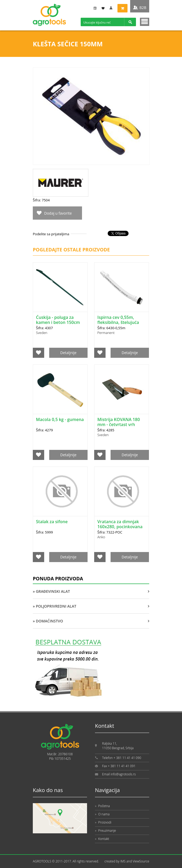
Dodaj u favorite (58, 213)
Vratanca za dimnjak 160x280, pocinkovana (120, 524)
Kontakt (102, 839)
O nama (102, 814)
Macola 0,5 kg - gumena (60, 419)
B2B (143, 8)
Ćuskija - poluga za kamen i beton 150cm (58, 320)
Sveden (42, 333)
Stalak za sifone (52, 522)
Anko (101, 537)
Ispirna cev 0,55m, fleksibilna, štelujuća (118, 320)
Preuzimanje (105, 831)
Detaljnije (68, 353)
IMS (123, 861)
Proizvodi (103, 822)
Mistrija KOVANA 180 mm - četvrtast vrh (119, 422)
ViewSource (141, 861)
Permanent (106, 333)
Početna (102, 806)
